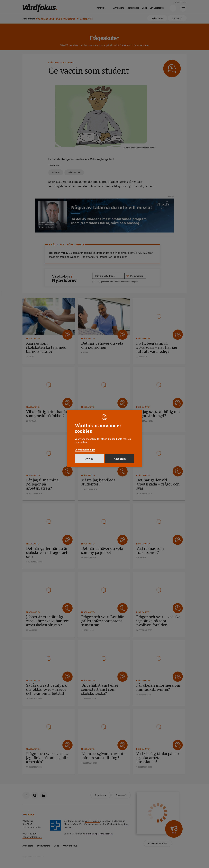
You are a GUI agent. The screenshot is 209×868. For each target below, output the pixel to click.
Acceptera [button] (120, 459)
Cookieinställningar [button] (85, 450)
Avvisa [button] (89, 459)
